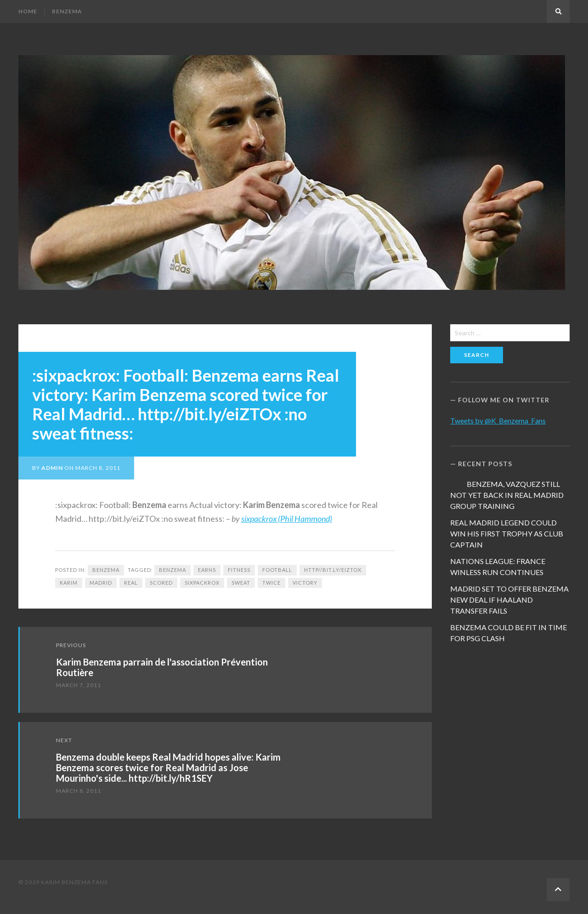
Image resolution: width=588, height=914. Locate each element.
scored (161, 583)
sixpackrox (202, 583)
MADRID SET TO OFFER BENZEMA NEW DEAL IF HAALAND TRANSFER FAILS (509, 600)
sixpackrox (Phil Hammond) (287, 519)
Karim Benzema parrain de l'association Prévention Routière (162, 667)
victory (305, 583)
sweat (241, 583)
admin (52, 468)
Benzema (67, 11)
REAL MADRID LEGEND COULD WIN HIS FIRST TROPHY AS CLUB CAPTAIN (507, 533)
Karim (69, 583)
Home (28, 11)
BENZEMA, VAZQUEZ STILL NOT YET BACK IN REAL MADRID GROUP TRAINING (507, 495)
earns (207, 570)
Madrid (101, 583)
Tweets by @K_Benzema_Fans (498, 420)
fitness (239, 570)
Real (131, 583)
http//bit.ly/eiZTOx (333, 570)
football (277, 570)
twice (271, 583)
